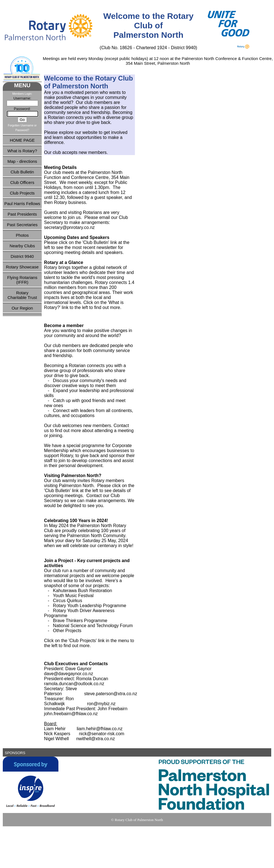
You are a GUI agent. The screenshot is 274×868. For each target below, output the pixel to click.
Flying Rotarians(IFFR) (22, 280)
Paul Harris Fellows (22, 204)
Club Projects (22, 193)
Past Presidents (22, 214)
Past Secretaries (22, 225)
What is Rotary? (22, 151)
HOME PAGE (22, 140)
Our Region (22, 308)
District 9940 (22, 256)
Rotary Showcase (22, 267)
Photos (22, 235)
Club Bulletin (22, 172)
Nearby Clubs (22, 246)
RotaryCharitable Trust (22, 295)
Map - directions (22, 161)
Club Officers (22, 182)
